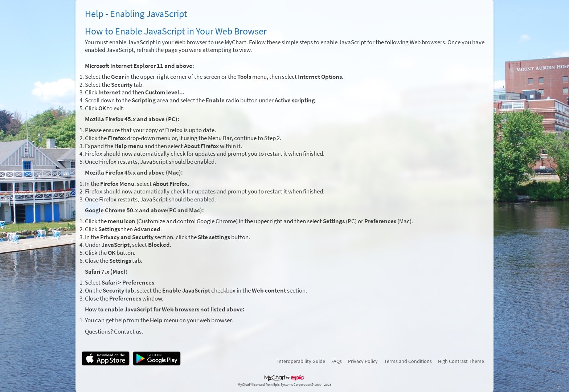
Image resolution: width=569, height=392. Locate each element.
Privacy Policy (363, 361)
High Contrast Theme (461, 361)
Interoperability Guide (301, 361)
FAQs (337, 361)
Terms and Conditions (408, 361)
